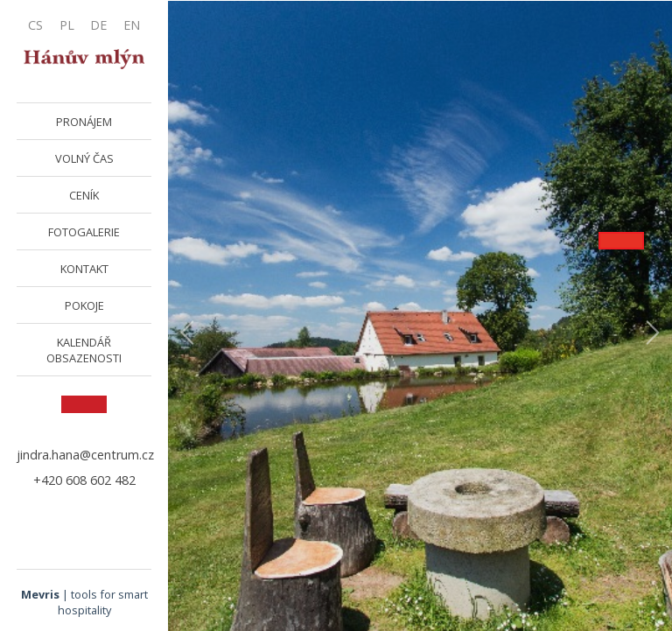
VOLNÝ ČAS (84, 158)
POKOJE (84, 305)
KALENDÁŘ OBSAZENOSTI (84, 350)
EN (132, 25)
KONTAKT (84, 269)
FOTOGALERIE (84, 232)
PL (67, 25)
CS (35, 25)
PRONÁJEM (84, 122)
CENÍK (84, 195)
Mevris (40, 594)
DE (98, 25)
